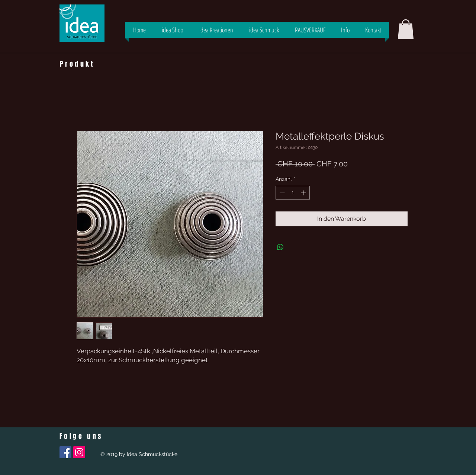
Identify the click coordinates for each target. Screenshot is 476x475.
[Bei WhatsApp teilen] (280, 247)
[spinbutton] (293, 193)
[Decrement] (281, 193)
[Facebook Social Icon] (65, 452)
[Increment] (304, 193)
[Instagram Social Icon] (79, 452)
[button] (406, 29)
